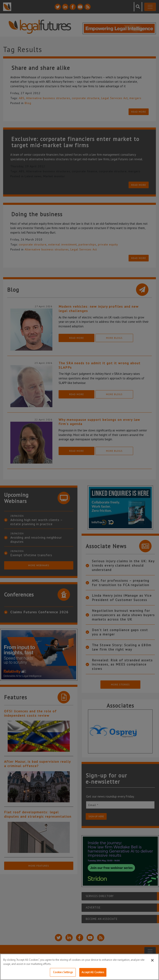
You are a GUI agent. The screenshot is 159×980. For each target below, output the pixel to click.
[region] (79, 967)
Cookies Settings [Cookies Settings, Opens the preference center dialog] (63, 972)
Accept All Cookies (93, 972)
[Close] (152, 960)
